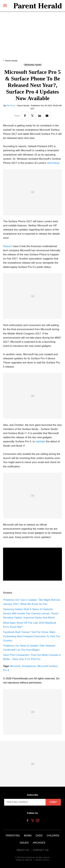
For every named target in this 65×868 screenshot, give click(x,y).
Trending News (33, 65)
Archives (39, 843)
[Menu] (5, 5)
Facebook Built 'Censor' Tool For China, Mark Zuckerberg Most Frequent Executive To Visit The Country (32, 636)
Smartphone (29, 666)
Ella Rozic (11, 106)
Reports (8, 246)
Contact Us (41, 850)
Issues (24, 843)
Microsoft (15, 666)
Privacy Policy (42, 860)
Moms (28, 836)
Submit (53, 802)
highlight (40, 441)
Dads (39, 836)
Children (53, 836)
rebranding (53, 163)
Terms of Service (24, 860)
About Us (23, 850)
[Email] (47, 116)
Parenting (13, 836)
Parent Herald (11, 61)
